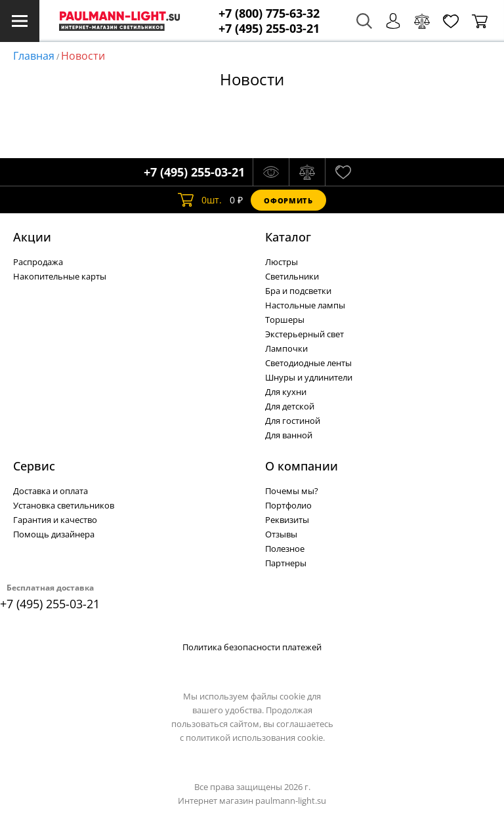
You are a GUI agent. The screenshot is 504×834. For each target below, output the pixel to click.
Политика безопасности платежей (252, 647)
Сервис (34, 466)
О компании (302, 466)
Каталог (288, 237)
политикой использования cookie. (255, 738)
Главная (34, 56)
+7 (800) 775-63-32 (269, 13)
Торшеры (285, 320)
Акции (32, 237)
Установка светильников (64, 505)
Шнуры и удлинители (309, 377)
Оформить (288, 200)
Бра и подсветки (298, 291)
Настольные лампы (305, 305)
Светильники (292, 276)
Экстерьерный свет (304, 334)
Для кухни (286, 392)
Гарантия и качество (55, 520)
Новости (83, 56)
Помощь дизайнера (54, 534)
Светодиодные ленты (308, 363)
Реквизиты (287, 520)
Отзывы (281, 534)
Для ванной (289, 435)
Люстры (282, 262)
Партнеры (286, 563)
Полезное (285, 549)
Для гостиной (293, 421)
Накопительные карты (60, 276)
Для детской (290, 406)
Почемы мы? (292, 491)
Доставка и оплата (51, 491)
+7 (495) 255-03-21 (269, 29)
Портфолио (288, 505)
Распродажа (38, 262)
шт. (200, 200)
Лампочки (286, 348)
